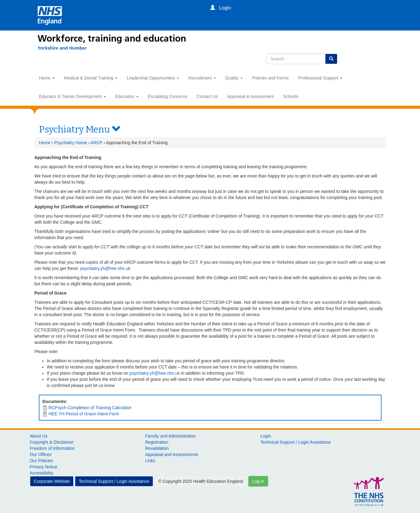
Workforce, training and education (112, 39)
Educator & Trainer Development (73, 96)
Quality (234, 78)
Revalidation (157, 448)
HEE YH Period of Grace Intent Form (84, 414)
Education (127, 96)
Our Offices (41, 454)
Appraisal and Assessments (172, 454)
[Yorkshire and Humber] (62, 48)
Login (266, 436)
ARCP (97, 143)
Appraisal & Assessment (250, 96)
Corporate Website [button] (52, 481)
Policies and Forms (270, 78)
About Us (39, 436)
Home (47, 78)
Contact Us (207, 96)
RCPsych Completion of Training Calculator (90, 408)
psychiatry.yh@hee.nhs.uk (105, 268)
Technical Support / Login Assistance (296, 442)
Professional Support (320, 78)
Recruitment (202, 78)
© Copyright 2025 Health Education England (201, 481)
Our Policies (41, 461)
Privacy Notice (44, 467)
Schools (291, 96)
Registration (157, 442)
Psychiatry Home (71, 143)
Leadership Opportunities (153, 78)
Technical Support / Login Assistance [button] (114, 481)
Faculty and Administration (170, 436)
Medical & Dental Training (91, 78)
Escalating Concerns (168, 96)
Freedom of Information (52, 448)
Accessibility (42, 473)
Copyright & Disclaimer (52, 442)
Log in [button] (258, 481)
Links (150, 461)
